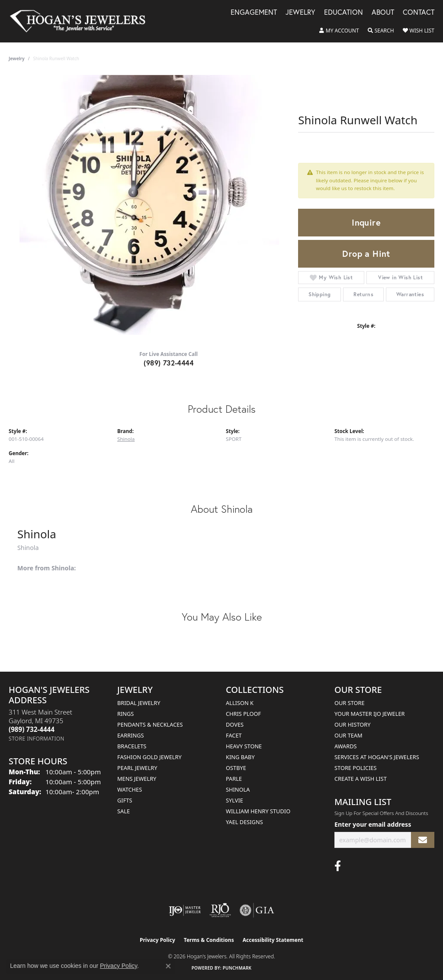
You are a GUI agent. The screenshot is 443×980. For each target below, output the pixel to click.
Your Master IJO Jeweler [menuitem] (370, 714)
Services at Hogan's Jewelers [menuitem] (377, 757)
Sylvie (234, 800)
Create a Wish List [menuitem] (361, 779)
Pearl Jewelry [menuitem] (137, 768)
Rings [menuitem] (125, 714)
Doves (235, 724)
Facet (234, 735)
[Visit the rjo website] (220, 910)
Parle (234, 779)
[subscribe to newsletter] (423, 840)
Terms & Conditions (209, 940)
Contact (419, 13)
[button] (339, 31)
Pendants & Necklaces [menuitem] (150, 724)
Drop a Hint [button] (366, 254)
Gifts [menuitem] (125, 800)
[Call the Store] (32, 729)
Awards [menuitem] (346, 746)
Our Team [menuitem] (348, 735)
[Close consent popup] (168, 966)
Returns (363, 294)
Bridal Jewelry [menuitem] (139, 703)
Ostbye (236, 768)
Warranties (410, 294)
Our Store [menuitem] (350, 703)
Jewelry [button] (300, 13)
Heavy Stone (244, 746)
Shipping (319, 294)
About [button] (383, 13)
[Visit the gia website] (257, 910)
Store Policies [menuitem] (356, 768)
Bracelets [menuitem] (132, 746)
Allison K (240, 703)
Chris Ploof (243, 714)
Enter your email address (373, 824)
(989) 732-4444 (169, 363)
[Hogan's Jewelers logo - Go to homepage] (81, 21)
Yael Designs (244, 822)
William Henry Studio (258, 811)
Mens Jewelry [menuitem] (137, 779)
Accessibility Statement (273, 940)
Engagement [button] (254, 13)
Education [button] (343, 13)
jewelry (17, 58)
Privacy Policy (157, 940)
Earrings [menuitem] (131, 735)
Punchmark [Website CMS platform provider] (237, 968)
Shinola (126, 439)
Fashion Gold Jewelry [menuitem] (149, 757)
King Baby (240, 757)
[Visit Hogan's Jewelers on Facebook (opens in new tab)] (338, 866)
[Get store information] (37, 739)
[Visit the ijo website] (185, 910)
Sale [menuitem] (124, 811)
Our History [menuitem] (353, 724)
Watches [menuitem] (130, 789)
